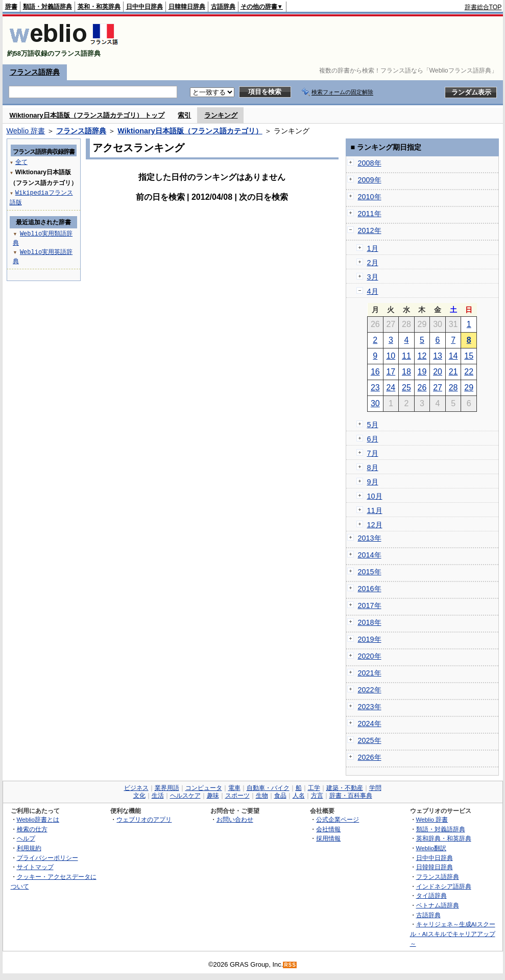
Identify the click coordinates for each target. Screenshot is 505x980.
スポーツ (237, 796)
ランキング (221, 115)
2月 (373, 263)
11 (406, 356)
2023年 (370, 707)
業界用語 (167, 788)
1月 (373, 248)
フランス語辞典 (35, 72)
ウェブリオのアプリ (144, 819)
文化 (139, 796)
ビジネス (136, 788)
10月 (375, 496)
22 (469, 372)
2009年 (370, 180)
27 (438, 388)
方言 (317, 796)
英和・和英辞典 (99, 7)
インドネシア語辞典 (444, 886)
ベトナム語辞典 (438, 905)
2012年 (370, 230)
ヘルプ (26, 838)
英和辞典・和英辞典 (444, 838)
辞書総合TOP (483, 7)
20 (438, 372)
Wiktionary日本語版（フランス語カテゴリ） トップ (87, 115)
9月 (373, 482)
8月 (373, 468)
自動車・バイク (268, 788)
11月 (375, 510)
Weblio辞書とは (38, 819)
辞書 (11, 7)
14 (453, 356)
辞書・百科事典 (351, 796)
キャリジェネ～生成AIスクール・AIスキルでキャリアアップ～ (453, 934)
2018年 (370, 622)
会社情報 (328, 829)
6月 (373, 439)
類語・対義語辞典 (47, 7)
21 (453, 372)
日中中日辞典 (145, 7)
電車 (234, 788)
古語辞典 (223, 7)
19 (422, 372)
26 (422, 388)
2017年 (370, 605)
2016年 (370, 589)
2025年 (370, 740)
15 (469, 356)
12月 (375, 525)
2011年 (370, 214)
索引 (184, 115)
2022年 (370, 690)
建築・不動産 (345, 788)
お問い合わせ (235, 819)
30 (375, 403)
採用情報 (328, 838)
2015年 (370, 572)
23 (375, 388)
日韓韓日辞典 (187, 7)
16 (375, 372)
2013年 (370, 538)
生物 (262, 796)
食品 (280, 796)
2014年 (370, 555)
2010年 (370, 197)
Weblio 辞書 (26, 131)
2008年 (370, 163)
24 (391, 388)
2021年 (370, 673)
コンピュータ (204, 788)
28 (453, 388)
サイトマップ (35, 867)
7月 (373, 453)
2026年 (370, 757)
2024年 (370, 724)
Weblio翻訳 (431, 848)
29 (469, 388)
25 (406, 388)
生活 (158, 796)
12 (422, 356)
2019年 (370, 639)
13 (438, 356)
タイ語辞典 (431, 895)
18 (406, 372)
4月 (373, 291)
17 (391, 372)
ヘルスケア (185, 796)
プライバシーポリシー (47, 858)
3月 (373, 277)
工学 (314, 788)
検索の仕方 (32, 829)
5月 (373, 425)
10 (391, 356)
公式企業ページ (338, 819)
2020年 (370, 656)
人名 (299, 796)
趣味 (213, 796)
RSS (290, 965)
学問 (375, 788)
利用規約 (29, 848)
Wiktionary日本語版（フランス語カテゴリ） (190, 131)
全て (21, 162)
